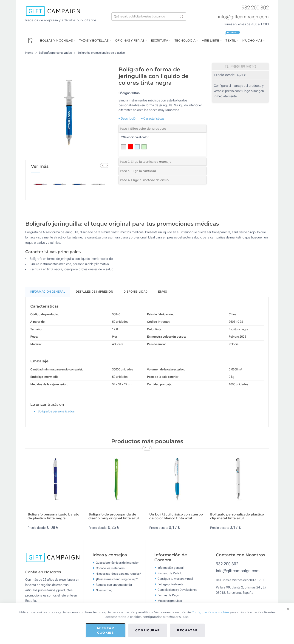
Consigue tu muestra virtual (175, 579)
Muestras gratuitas (170, 601)
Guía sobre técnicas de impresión (117, 563)
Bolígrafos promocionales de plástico (101, 53)
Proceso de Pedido (170, 573)
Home (29, 53)
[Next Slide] (107, 165)
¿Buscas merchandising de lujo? (117, 579)
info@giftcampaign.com (243, 17)
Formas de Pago (168, 595)
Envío (163, 292)
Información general (171, 568)
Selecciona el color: (135, 137)
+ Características (153, 118)
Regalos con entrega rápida (114, 585)
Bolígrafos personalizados (55, 53)
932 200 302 (255, 8)
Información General (48, 292)
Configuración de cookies (210, 612)
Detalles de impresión (94, 292)
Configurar (148, 630)
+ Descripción (128, 118)
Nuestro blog (104, 590)
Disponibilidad (136, 292)
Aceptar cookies (105, 630)
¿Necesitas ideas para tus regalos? (118, 574)
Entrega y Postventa (170, 584)
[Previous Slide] (102, 165)
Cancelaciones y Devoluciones (177, 590)
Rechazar (187, 630)
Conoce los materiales (110, 568)
